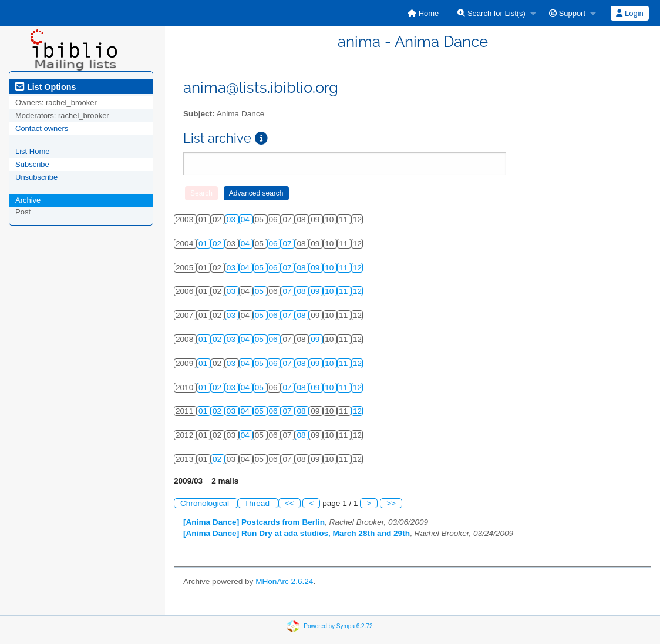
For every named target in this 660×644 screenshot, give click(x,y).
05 (260, 268)
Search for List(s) (491, 13)
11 (344, 268)
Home (423, 13)
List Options (46, 87)
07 (288, 244)
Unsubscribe (36, 177)
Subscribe (32, 164)
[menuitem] (423, 13)
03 (232, 219)
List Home (33, 151)
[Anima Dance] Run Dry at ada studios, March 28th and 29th (297, 533)
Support (567, 13)
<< (289, 503)
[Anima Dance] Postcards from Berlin (254, 522)
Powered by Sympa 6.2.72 (338, 625)
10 (330, 268)
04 (246, 219)
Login (629, 13)
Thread (258, 503)
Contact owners (42, 128)
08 (302, 268)
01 (204, 244)
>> (391, 503)
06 (275, 244)
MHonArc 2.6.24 (284, 581)
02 (218, 244)
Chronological (206, 503)
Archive (28, 200)
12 (357, 268)
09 (316, 268)
